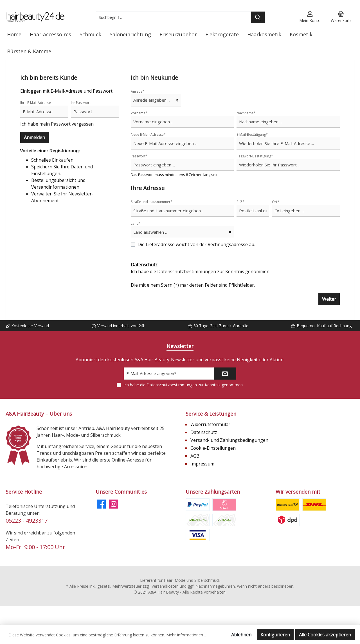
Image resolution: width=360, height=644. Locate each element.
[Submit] (225, 374)
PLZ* (240, 202)
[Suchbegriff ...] (174, 17)
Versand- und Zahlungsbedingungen (229, 440)
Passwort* (139, 156)
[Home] (14, 34)
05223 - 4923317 (27, 521)
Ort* (276, 202)
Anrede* (138, 91)
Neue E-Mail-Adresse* (148, 134)
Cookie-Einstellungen (213, 448)
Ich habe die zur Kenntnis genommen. (201, 268)
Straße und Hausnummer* (152, 202)
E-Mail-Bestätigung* (252, 134)
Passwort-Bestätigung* (255, 156)
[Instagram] (114, 504)
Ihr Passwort (81, 103)
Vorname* (139, 113)
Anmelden (34, 137)
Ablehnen (241, 635)
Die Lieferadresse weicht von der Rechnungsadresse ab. (196, 244)
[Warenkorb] (341, 17)
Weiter (329, 299)
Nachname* (246, 113)
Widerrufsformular (210, 424)
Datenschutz (204, 432)
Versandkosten (165, 586)
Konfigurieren (275, 635)
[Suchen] (258, 17)
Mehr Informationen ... (186, 635)
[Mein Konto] (310, 17)
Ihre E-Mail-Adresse (36, 103)
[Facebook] (101, 504)
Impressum (202, 464)
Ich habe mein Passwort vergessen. (57, 124)
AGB (195, 456)
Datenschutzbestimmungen (187, 271)
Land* (136, 223)
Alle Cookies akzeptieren (325, 635)
